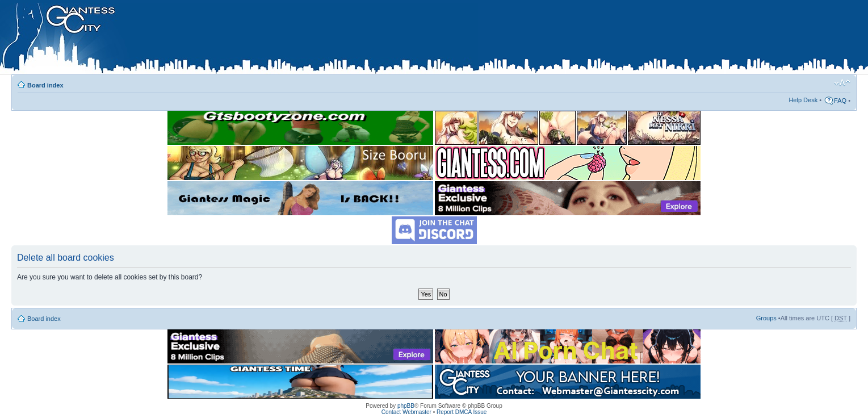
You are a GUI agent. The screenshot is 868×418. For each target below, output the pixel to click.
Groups (766, 318)
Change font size (842, 83)
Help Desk (803, 100)
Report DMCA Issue (462, 412)
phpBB (406, 406)
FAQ (840, 101)
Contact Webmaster (406, 412)
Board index (45, 85)
